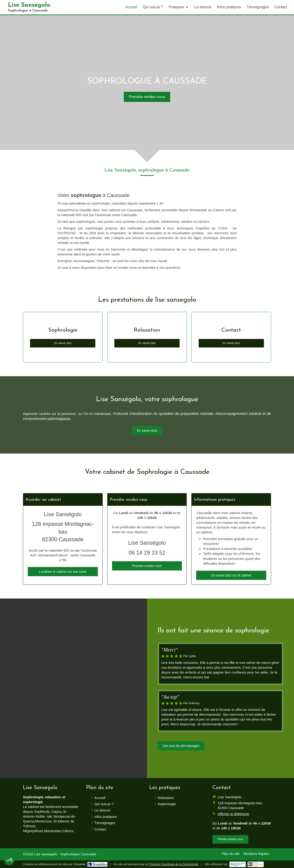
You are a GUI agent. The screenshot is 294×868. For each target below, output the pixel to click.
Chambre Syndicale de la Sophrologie (173, 864)
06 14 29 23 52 (147, 553)
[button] (10, 860)
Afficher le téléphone (233, 814)
